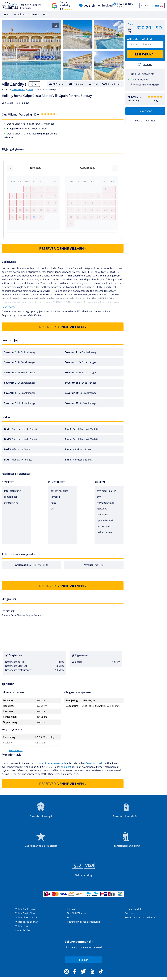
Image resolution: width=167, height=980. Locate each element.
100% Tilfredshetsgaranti (143, 73)
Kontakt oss (20, 14)
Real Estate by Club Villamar (140, 921)
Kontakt (71, 912)
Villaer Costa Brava (26, 912)
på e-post (66, 770)
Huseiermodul (133, 912)
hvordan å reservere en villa (50, 766)
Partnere (130, 916)
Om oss (35, 14)
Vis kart (145, 65)
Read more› (8, 310)
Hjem (7, 14)
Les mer (84, 963)
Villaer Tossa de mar (27, 925)
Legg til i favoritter (145, 120)
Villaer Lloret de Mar (27, 921)
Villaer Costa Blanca (26, 916)
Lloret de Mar (23, 933)
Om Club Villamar (77, 916)
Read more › (16, 754)
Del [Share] (34, 84)
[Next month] (115, 168)
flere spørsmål (94, 766)
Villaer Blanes (23, 929)
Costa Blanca (18, 89)
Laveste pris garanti (140, 79)
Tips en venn (145, 111)
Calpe (30, 89)
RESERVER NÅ (145, 54)
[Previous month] (10, 168)
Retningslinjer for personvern (83, 925)
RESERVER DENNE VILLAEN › (63, 252)
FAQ (45, 14)
